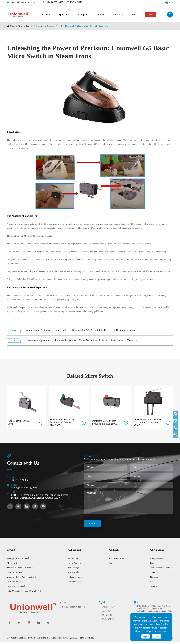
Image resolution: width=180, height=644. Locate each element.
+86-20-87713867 (55, 2)
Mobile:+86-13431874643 (108, 619)
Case (152, 584)
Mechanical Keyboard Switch (20, 570)
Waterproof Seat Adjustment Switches (24, 579)
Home (13, 26)
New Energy (73, 570)
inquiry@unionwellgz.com (23, 2)
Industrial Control (76, 579)
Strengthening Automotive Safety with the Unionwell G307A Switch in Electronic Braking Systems (80, 330)
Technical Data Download (162, 570)
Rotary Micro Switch (16, 589)
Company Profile (117, 561)
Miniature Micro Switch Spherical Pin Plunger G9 (105, 421)
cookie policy (149, 631)
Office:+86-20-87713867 (109, 611)
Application (64, 15)
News (134, 15)
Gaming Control (75, 584)
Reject (146, 636)
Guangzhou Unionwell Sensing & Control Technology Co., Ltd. (47, 640)
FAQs (112, 565)
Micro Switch (13, 565)
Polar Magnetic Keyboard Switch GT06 (24, 593)
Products (46, 15)
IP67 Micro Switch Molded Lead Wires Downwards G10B (148, 422)
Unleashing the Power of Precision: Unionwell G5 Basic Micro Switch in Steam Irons (71, 26)
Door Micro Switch (15, 575)
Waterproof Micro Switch (18, 561)
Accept (156, 636)
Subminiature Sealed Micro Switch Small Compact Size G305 (63, 422)
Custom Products (14, 584)
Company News (157, 561)
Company (83, 15)
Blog (28, 26)
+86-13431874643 (74, 2)
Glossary (154, 579)
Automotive (73, 561)
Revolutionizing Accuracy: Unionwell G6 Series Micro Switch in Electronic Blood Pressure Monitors (81, 340)
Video (153, 575)
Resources (118, 15)
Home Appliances (76, 565)
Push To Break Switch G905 (19, 421)
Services (100, 15)
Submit (93, 526)
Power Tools (73, 575)
